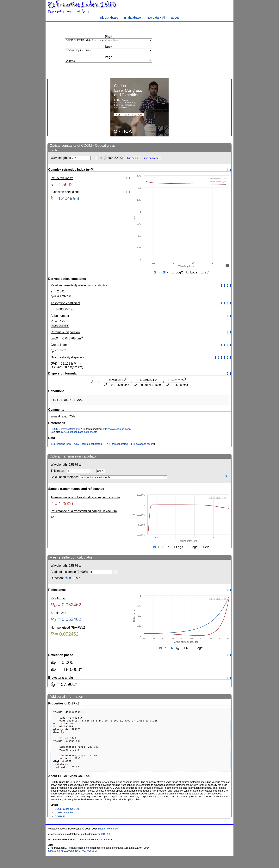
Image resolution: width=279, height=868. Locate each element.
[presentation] (139, 382)
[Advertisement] (202, 48)
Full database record (143, 445)
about (175, 18)
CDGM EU (61, 829)
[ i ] (229, 169)
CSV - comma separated (88, 445)
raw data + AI (156, 18)
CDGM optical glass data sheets (79, 433)
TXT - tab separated (117, 445)
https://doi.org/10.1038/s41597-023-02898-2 (72, 863)
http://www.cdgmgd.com (116, 430)
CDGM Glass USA (65, 825)
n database (133, 18)
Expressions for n (61, 445)
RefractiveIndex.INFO (82, 5)
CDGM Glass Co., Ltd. (67, 821)
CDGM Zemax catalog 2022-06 (68, 430)
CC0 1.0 (106, 846)
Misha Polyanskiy (108, 841)
